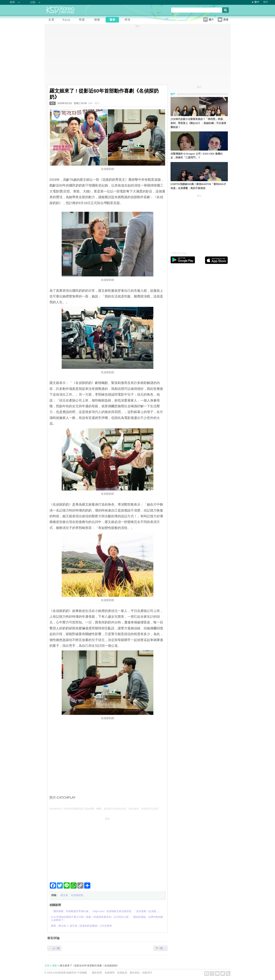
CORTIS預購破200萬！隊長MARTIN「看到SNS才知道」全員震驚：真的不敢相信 (198, 186)
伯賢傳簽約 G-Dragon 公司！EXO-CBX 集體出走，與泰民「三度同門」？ (197, 156)
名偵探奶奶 (77, 895)
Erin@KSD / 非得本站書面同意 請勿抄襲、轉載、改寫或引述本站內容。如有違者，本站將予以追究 (104, 809)
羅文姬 (64, 895)
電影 (53, 103)
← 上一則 (54, 948)
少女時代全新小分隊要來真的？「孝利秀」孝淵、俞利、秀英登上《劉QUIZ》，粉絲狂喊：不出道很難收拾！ (198, 123)
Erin (90, 103)
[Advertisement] (108, 848)
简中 (266, 2)
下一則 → (161, 948)
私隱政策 (122, 973)
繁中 (257, 2)
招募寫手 (147, 973)
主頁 (47, 966)
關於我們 (97, 973)
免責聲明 (110, 973)
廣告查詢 (135, 973)
